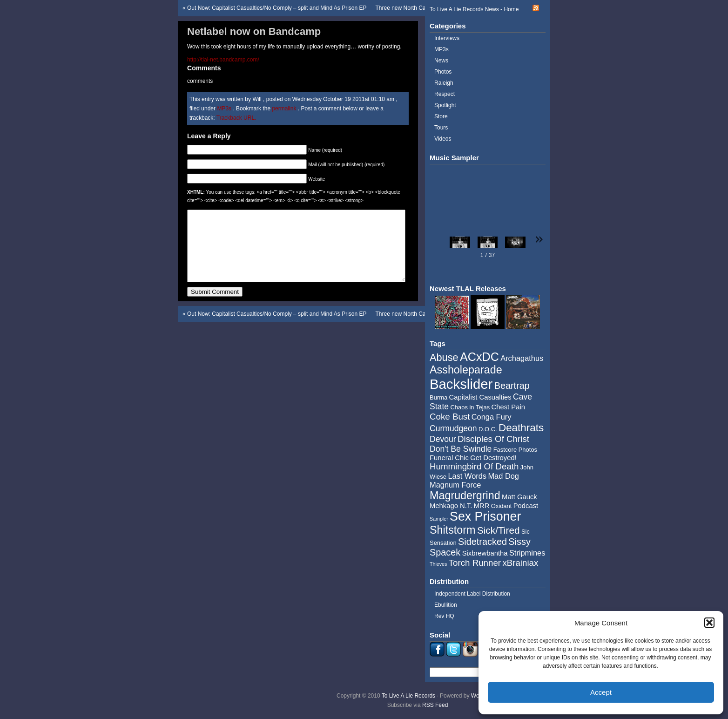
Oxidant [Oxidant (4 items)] (502, 506)
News (441, 61)
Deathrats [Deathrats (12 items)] (521, 428)
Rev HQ (444, 616)
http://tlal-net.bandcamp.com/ (223, 60)
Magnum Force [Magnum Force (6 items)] (455, 485)
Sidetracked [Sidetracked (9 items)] (482, 542)
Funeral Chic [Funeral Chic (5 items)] (449, 458)
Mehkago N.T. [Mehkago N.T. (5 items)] (451, 506)
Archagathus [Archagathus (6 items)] (522, 358)
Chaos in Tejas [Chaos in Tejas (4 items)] (470, 407)
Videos (443, 139)
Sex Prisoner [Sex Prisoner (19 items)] (485, 516)
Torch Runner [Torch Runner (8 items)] (475, 563)
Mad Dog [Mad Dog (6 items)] (503, 476)
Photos (443, 72)
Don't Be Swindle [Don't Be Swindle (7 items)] (461, 449)
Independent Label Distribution (472, 594)
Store (441, 116)
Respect (445, 94)
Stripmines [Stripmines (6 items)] (527, 553)
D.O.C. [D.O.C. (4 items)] (488, 429)
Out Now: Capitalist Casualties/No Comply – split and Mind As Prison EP (277, 8)
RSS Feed (435, 705)
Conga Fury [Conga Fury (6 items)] (492, 417)
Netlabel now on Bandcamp (254, 31)
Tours (441, 128)
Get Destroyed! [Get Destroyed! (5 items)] (493, 458)
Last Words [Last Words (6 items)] (467, 476)
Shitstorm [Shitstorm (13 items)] (453, 530)
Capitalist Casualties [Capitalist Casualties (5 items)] (480, 397)
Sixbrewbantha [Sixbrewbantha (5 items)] (485, 553)
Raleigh (444, 83)
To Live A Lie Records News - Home (474, 9)
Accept (601, 692)
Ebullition (446, 605)
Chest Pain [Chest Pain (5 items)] (508, 407)
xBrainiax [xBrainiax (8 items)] (520, 563)
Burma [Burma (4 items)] (438, 397)
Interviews (447, 38)
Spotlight (445, 105)
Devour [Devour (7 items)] (443, 439)
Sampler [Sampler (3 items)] (439, 519)
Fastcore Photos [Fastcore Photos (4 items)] (515, 450)
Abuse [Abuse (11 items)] (444, 357)
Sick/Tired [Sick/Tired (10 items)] (499, 530)
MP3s (224, 109)
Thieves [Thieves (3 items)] (438, 564)
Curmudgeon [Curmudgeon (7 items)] (453, 428)
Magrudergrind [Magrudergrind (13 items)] (465, 495)
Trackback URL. (236, 118)
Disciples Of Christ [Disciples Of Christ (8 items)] (493, 439)
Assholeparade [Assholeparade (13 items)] (466, 370)
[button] (709, 623)
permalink (285, 109)
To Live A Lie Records (408, 696)
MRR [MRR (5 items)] (482, 506)
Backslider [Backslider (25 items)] (461, 384)
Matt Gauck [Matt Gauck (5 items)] (519, 497)
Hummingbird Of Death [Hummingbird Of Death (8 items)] (474, 466)
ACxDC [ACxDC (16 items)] (479, 357)
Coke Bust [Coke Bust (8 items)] (450, 417)
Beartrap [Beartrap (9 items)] (512, 386)
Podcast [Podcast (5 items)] (526, 506)
